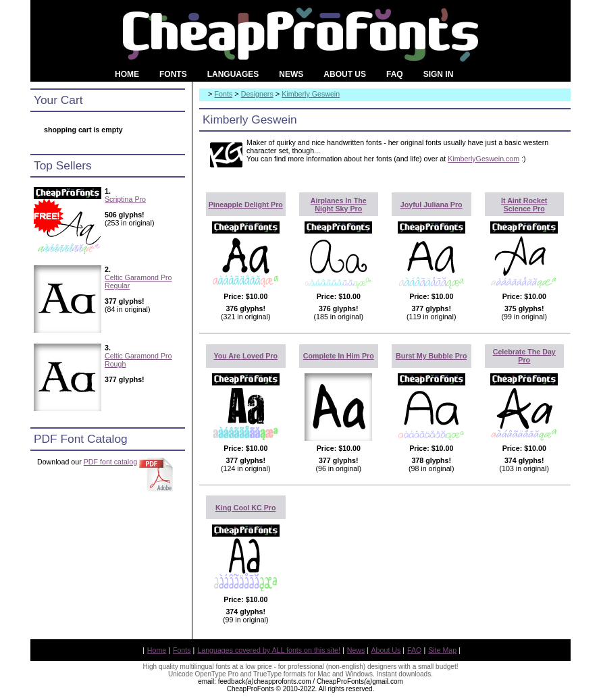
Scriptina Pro (125, 199)
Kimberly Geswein (311, 94)
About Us (386, 650)
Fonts (224, 94)
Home (157, 650)
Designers (257, 94)
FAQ (414, 650)
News (356, 650)
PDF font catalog (110, 462)
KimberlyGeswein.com (484, 159)
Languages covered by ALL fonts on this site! (269, 650)
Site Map (442, 650)
